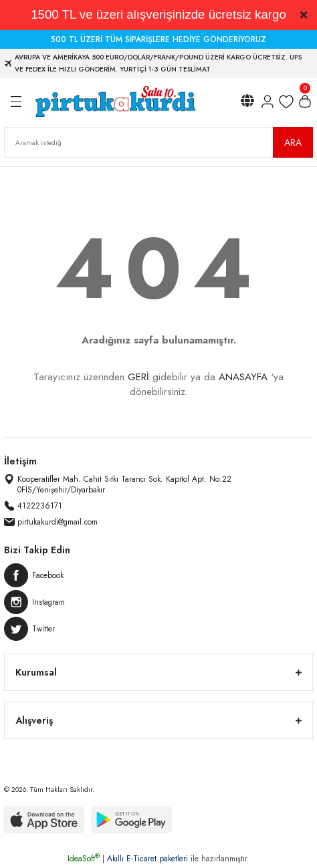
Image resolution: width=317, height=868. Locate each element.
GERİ (138, 377)
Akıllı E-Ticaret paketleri (147, 859)
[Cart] (305, 102)
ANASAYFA (243, 377)
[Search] (158, 142)
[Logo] (115, 102)
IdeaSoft (84, 859)
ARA (293, 142)
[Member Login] (268, 102)
